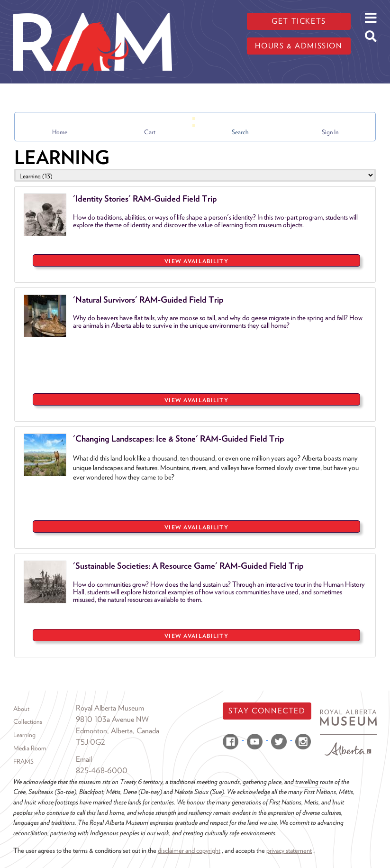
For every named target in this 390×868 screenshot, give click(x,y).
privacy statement (289, 850)
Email (84, 759)
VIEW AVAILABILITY (196, 261)
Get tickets (299, 21)
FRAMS (23, 761)
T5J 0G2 (91, 742)
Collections (28, 721)
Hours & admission (299, 46)
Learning (24, 735)
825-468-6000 (102, 771)
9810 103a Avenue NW (112, 719)
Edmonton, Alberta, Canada (118, 731)
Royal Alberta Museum (110, 708)
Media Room (30, 748)
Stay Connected (267, 711)
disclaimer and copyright (189, 850)
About (21, 709)
